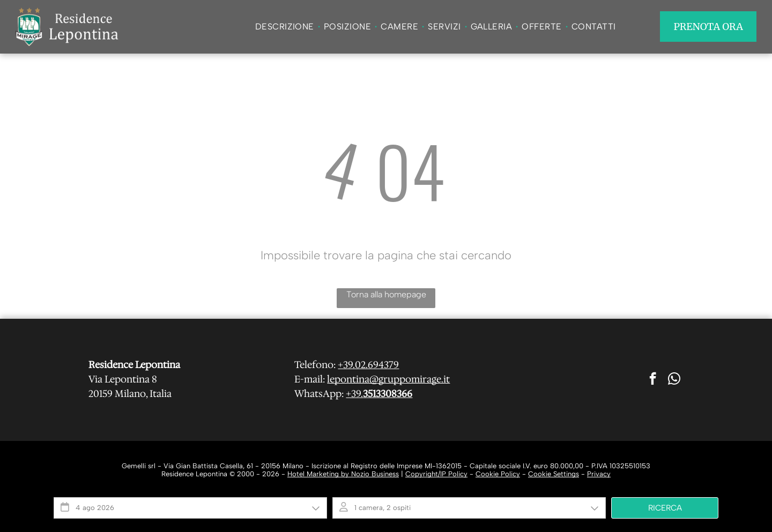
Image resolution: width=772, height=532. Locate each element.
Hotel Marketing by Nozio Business (343, 474)
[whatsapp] (674, 380)
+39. (354, 394)
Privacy (599, 474)
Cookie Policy (498, 474)
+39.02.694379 (368, 365)
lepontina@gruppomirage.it (388, 379)
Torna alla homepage (386, 294)
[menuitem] (286, 27)
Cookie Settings (554, 474)
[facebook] (653, 380)
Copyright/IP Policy (436, 474)
